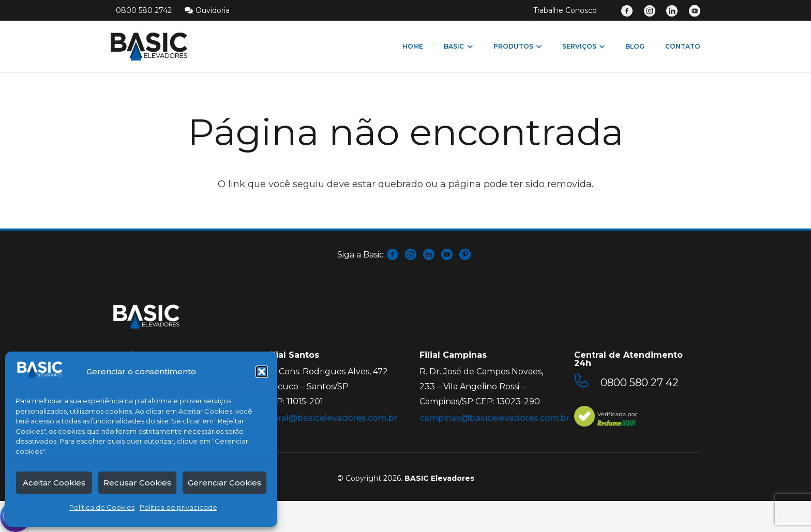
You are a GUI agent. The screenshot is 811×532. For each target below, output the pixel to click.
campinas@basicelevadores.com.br (494, 418)
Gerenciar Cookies (224, 483)
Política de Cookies (102, 507)
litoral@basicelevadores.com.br (331, 418)
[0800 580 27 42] (587, 382)
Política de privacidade (178, 507)
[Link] (627, 11)
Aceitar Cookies (54, 483)
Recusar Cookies (137, 483)
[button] (262, 372)
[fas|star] (393, 255)
